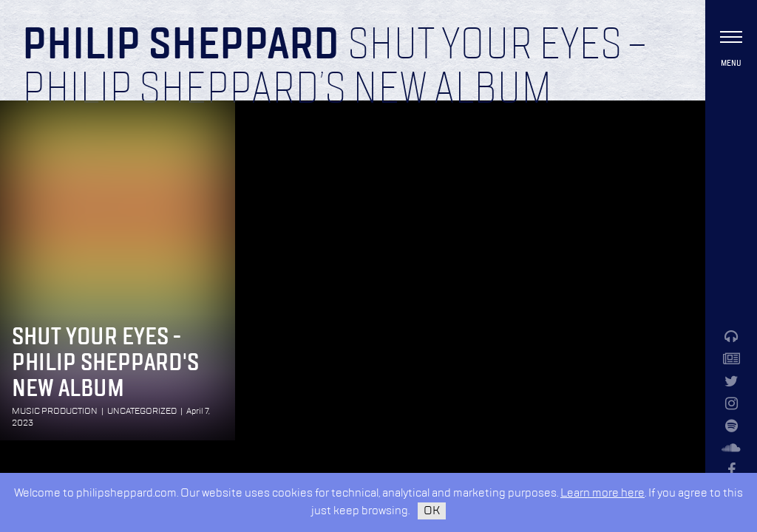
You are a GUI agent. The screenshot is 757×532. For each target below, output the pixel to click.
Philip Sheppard (181, 46)
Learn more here (602, 493)
